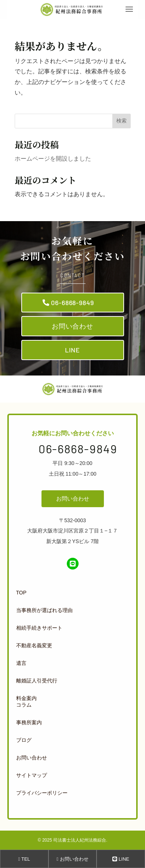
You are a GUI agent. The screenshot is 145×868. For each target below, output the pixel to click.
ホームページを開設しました (53, 159)
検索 (122, 121)
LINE (73, 350)
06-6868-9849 (72, 303)
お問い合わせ (72, 326)
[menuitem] (71, 593)
